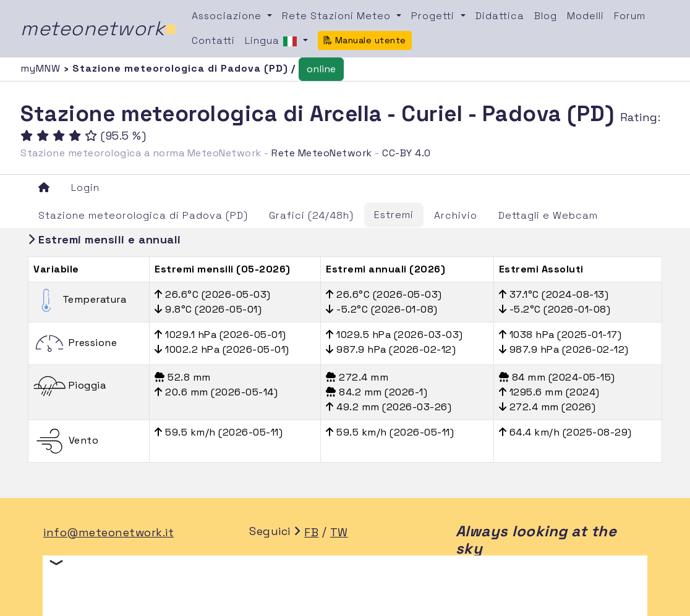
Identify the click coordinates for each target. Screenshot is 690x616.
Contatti (213, 40)
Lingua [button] (273, 41)
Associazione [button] (228, 16)
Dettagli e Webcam (548, 215)
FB (311, 532)
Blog (546, 16)
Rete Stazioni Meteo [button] (338, 16)
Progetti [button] (434, 16)
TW (339, 532)
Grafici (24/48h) (311, 215)
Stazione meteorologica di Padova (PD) (143, 215)
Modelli (586, 16)
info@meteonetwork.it (109, 532)
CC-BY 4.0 (407, 153)
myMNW (42, 68)
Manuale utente (365, 40)
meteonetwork (99, 28)
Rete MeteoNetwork (322, 153)
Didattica (500, 16)
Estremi (394, 215)
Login (85, 188)
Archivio (456, 215)
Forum (630, 16)
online (321, 69)
